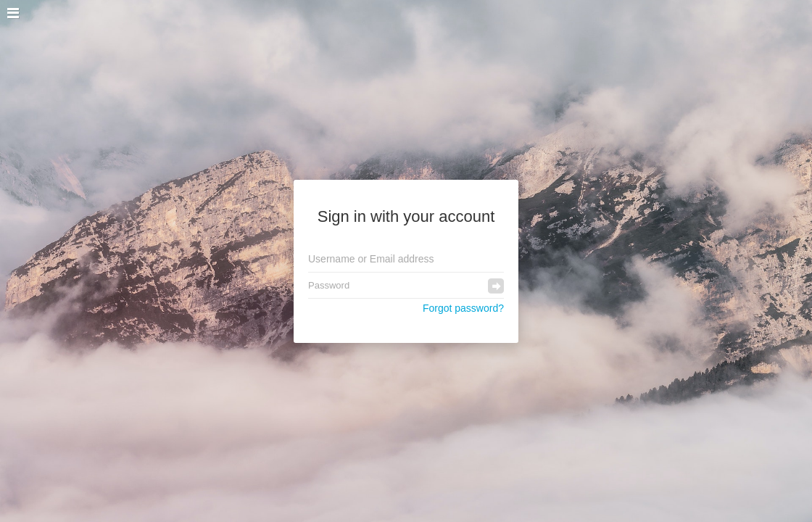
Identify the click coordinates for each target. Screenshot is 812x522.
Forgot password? (463, 308)
